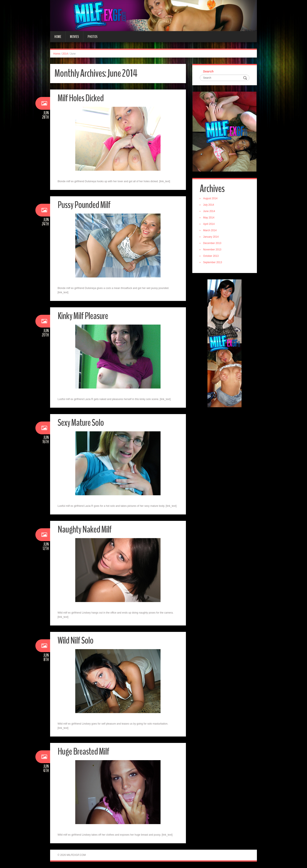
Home (58, 37)
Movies (74, 37)
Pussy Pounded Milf (84, 205)
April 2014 (209, 224)
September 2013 (213, 263)
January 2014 (211, 237)
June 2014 (209, 211)
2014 (65, 54)
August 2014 (210, 199)
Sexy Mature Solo (81, 423)
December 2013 (212, 243)
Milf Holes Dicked (81, 98)
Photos (93, 37)
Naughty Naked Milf (85, 529)
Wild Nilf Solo (75, 641)
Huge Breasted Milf (83, 752)
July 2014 (209, 205)
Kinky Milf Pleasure (83, 316)
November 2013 (212, 250)
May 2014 (209, 218)
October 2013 (211, 256)
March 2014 (210, 231)
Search (208, 71)
